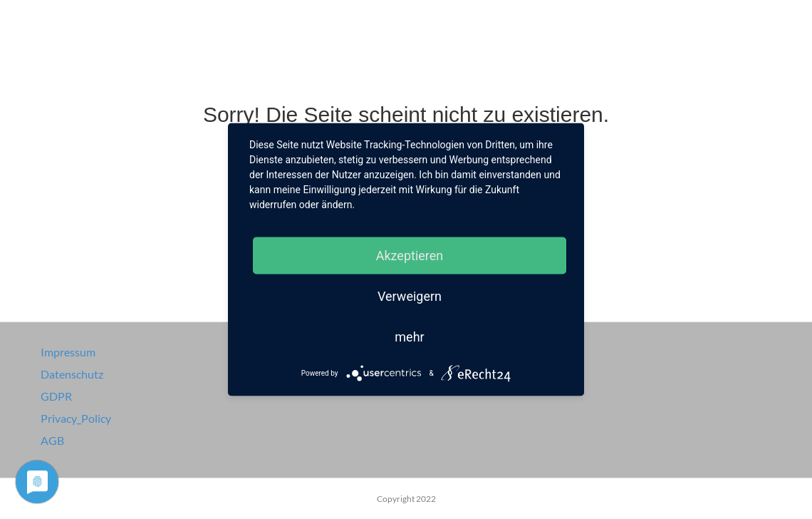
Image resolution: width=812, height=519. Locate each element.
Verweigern (410, 296)
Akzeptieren (410, 256)
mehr (409, 337)
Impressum (68, 352)
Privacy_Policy (76, 418)
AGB (52, 440)
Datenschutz (72, 374)
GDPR (56, 396)
